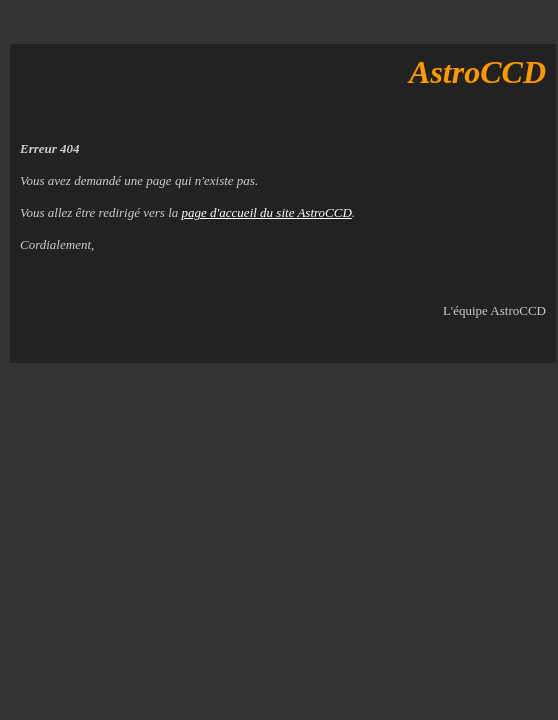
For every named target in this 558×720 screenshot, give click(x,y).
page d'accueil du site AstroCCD (267, 212)
